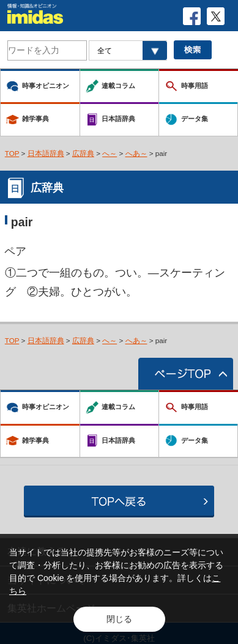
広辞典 (83, 153)
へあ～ (136, 153)
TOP (12, 153)
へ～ (110, 153)
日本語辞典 (46, 153)
